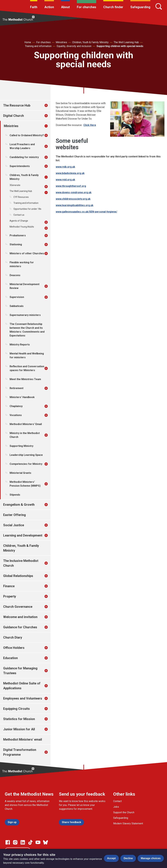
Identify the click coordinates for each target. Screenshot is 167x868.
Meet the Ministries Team (25, 379)
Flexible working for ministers (22, 264)
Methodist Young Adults (22, 227)
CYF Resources (21, 197)
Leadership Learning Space (26, 455)
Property (10, 596)
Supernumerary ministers (25, 315)
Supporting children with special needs (120, 46)
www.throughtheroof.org (71, 186)
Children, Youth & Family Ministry (90, 42)
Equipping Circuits (16, 709)
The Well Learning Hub (126, 42)
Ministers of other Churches (27, 253)
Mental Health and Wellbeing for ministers (27, 355)
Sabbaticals (17, 306)
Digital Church (14, 116)
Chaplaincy (16, 406)
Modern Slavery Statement (128, 823)
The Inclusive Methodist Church (21, 563)
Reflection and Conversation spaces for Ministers (27, 368)
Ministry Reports (20, 345)
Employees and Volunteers (23, 698)
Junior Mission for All (19, 729)
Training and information (38, 46)
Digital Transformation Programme (20, 752)
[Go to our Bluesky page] (45, 842)
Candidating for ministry (24, 157)
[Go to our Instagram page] (15, 842)
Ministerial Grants (20, 473)
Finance (9, 586)
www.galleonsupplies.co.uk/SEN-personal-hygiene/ (86, 212)
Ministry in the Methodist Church (25, 435)
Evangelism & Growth (19, 505)
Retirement (16, 388)
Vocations (16, 415)
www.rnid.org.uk (65, 180)
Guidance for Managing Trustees (20, 671)
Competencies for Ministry (26, 464)
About (65, 7)
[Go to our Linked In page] (23, 842)
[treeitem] (49, 105)
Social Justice (14, 525)
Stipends (15, 495)
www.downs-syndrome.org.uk (74, 192)
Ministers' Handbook (22, 397)
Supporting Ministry (21, 446)
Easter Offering (14, 515)
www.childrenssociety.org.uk (73, 199)
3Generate (15, 185)
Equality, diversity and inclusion (74, 46)
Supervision (17, 297)
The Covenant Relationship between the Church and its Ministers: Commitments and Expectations (27, 330)
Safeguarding (140, 7)
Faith (34, 7)
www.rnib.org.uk (65, 167)
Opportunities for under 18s (27, 209)
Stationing (16, 244)
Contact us (19, 215)
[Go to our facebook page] (8, 842)
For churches (87, 7)
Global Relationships (18, 576)
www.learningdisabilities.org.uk (75, 205)
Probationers (18, 235)
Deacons (15, 275)
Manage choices (151, 858)
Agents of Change (19, 221)
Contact (117, 801)
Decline (128, 858)
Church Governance (18, 607)
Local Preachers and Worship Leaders (22, 146)
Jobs (116, 807)
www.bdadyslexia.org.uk (70, 173)
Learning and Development (23, 535)
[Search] (159, 6)
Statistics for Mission (19, 719)
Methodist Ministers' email (23, 739)
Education (10, 658)
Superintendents (20, 166)
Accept (111, 858)
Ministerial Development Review (24, 286)
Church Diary (13, 637)
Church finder (113, 7)
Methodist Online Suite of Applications (22, 686)
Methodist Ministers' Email (26, 424)
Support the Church (124, 812)
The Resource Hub (17, 105)
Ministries (61, 42)
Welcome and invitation (20, 617)
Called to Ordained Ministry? (27, 135)
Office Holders (14, 648)
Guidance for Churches (20, 627)
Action (49, 7)
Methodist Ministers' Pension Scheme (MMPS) (25, 484)
